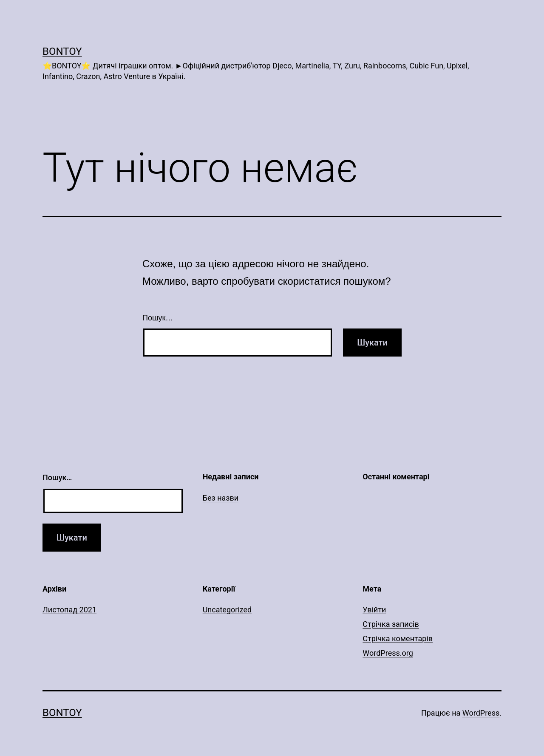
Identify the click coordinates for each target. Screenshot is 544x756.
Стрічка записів (391, 624)
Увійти (374, 610)
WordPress (481, 713)
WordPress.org (388, 653)
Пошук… (158, 318)
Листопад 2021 (69, 610)
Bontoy (62, 51)
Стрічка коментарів (398, 638)
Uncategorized (227, 610)
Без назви (221, 498)
